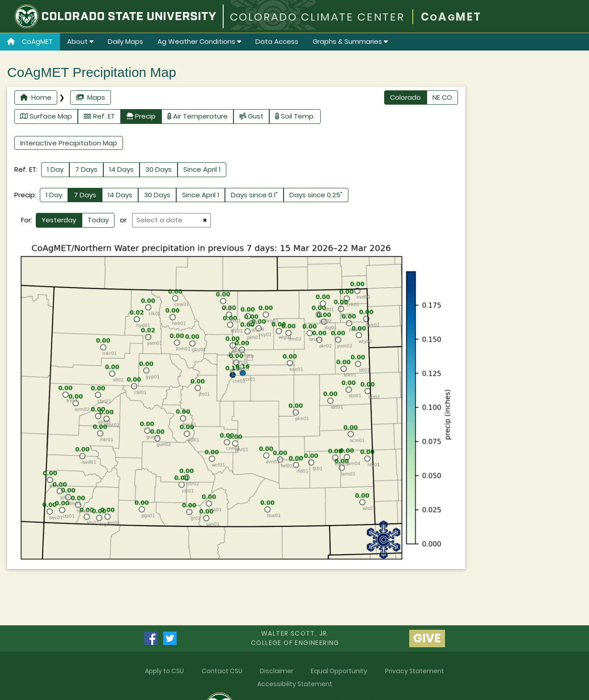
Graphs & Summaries (350, 41)
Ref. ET (99, 116)
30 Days (159, 169)
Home (36, 97)
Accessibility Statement (295, 684)
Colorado (405, 97)
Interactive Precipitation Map (69, 143)
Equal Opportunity (339, 671)
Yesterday (59, 220)
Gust (251, 116)
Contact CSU (222, 671)
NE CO (442, 97)
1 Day (55, 169)
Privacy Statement (415, 671)
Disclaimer (277, 671)
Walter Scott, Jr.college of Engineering (295, 638)
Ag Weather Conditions (199, 41)
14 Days (121, 169)
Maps (91, 97)
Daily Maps (125, 41)
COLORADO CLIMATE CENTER (317, 17)
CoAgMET (30, 41)
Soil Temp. (295, 116)
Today (98, 220)
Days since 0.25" (316, 195)
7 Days (86, 169)
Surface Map (46, 116)
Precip (141, 116)
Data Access (277, 41)
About (80, 41)
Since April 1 (202, 169)
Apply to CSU (164, 671)
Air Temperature (197, 116)
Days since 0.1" (254, 195)
